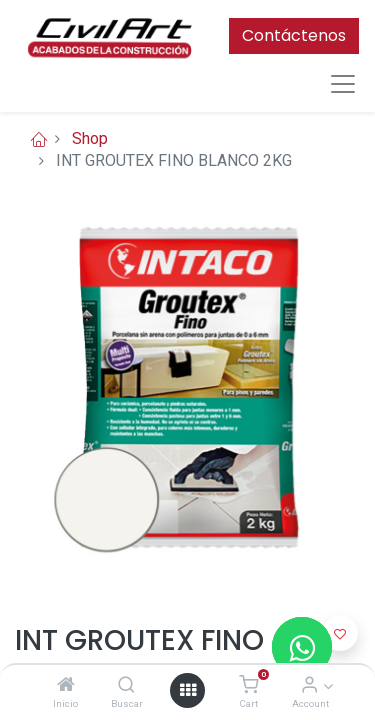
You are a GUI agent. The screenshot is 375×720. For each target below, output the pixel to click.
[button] (340, 633)
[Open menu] (188, 690)
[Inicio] (66, 685)
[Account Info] (309, 685)
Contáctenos (294, 35)
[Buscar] (126, 685)
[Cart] (248, 685)
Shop (90, 138)
